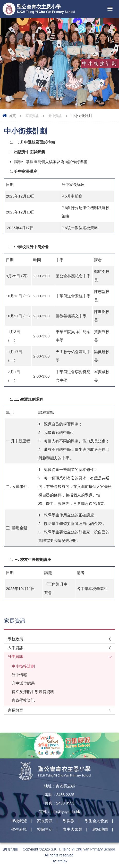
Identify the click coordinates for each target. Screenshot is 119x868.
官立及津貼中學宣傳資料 (33, 692)
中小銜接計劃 (23, 666)
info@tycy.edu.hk (65, 812)
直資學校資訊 (23, 700)
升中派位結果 (23, 683)
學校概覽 (19, 821)
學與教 (69, 821)
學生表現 (19, 829)
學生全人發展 (96, 821)
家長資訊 (32, 116)
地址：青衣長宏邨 (59, 786)
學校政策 (15, 639)
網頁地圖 (11, 849)
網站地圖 (100, 829)
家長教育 (15, 710)
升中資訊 (55, 116)
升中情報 (19, 675)
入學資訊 (15, 648)
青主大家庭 (73, 829)
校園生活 (45, 829)
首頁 (12, 116)
